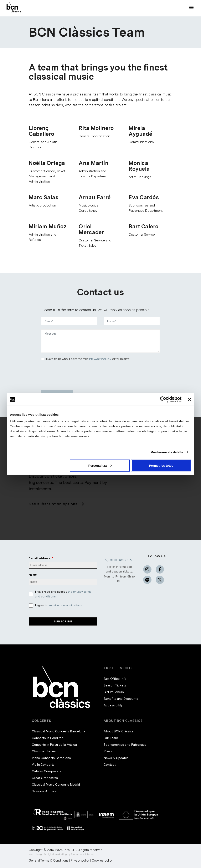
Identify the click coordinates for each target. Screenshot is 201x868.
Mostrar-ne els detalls (167, 452)
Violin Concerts (43, 765)
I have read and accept (63, 594)
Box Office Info (115, 679)
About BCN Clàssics (119, 732)
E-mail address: (40, 558)
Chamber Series (44, 752)
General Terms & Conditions (49, 861)
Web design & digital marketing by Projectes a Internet (62, 854)
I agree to (59, 606)
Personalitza (100, 465)
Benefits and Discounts (121, 699)
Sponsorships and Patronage (125, 745)
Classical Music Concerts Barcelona (58, 732)
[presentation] (73, 374)
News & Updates (116, 758)
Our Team (111, 738)
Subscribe (63, 622)
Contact (110, 765)
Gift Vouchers (114, 692)
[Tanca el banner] (190, 399)
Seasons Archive (44, 792)
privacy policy (100, 359)
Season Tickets (115, 686)
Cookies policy (102, 861)
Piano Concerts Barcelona (51, 758)
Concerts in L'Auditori (48, 738)
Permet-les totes (161, 465)
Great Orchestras (45, 778)
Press (108, 752)
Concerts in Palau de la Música (54, 745)
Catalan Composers (47, 772)
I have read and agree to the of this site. (88, 359)
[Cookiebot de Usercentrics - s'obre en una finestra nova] (163, 399)
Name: (33, 575)
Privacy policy (80, 861)
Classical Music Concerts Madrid (56, 785)
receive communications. (66, 606)
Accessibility (113, 706)
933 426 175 (119, 560)
